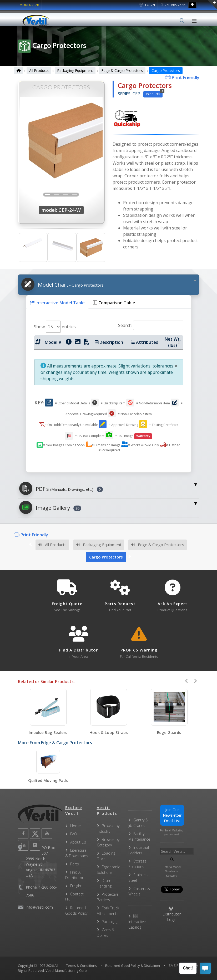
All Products (39, 70)
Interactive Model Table (57, 303)
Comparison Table (114, 303)
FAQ (74, 834)
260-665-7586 (173, 5)
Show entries (55, 327)
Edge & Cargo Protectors (122, 70)
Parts (75, 864)
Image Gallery (50, 507)
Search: (151, 325)
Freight (76, 886)
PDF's (61, 488)
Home (75, 826)
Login (147, 5)
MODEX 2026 (29, 5)
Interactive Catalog (137, 922)
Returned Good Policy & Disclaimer (133, 966)
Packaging (110, 922)
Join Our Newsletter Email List (172, 815)
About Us (78, 842)
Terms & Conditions (82, 966)
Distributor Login (172, 914)
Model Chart (62, 284)
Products (154, 94)
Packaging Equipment (75, 70)
